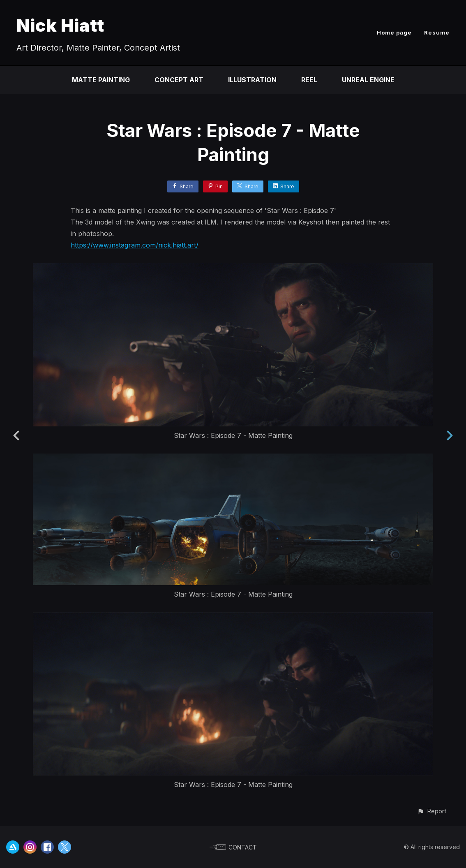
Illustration (252, 80)
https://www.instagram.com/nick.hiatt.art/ (135, 245)
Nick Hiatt (60, 25)
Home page (394, 32)
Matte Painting (101, 80)
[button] (432, 811)
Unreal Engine (368, 80)
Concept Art (179, 80)
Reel (309, 80)
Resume (437, 32)
